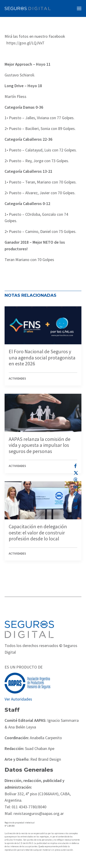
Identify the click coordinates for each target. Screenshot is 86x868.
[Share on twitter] (75, 473)
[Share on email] (75, 507)
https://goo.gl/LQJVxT (25, 43)
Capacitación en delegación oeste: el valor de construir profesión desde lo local (38, 532)
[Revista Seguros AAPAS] (28, 8)
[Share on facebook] (75, 466)
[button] (79, 8)
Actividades (17, 379)
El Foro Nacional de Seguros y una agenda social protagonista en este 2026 (42, 357)
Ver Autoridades (18, 699)
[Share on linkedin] (75, 487)
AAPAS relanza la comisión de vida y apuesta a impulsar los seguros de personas (40, 445)
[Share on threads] (75, 480)
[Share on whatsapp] (75, 493)
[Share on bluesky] (75, 500)
